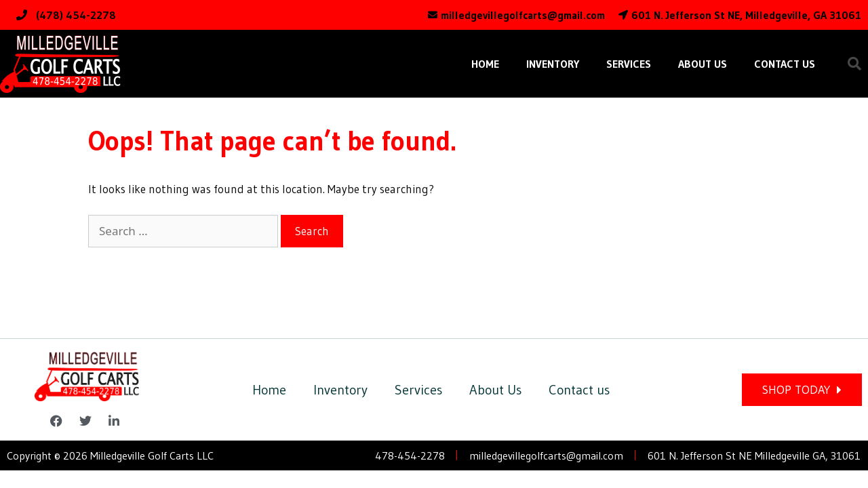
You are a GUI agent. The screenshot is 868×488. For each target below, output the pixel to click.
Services (629, 64)
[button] (854, 64)
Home (485, 64)
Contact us (785, 64)
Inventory (553, 64)
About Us (703, 64)
